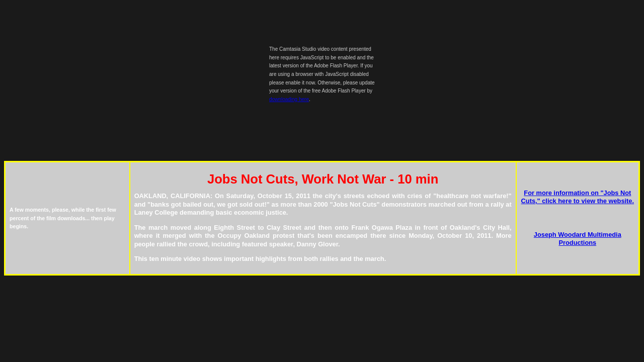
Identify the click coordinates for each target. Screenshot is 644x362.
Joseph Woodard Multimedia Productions (578, 239)
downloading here (289, 99)
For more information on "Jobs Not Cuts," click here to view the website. (578, 197)
